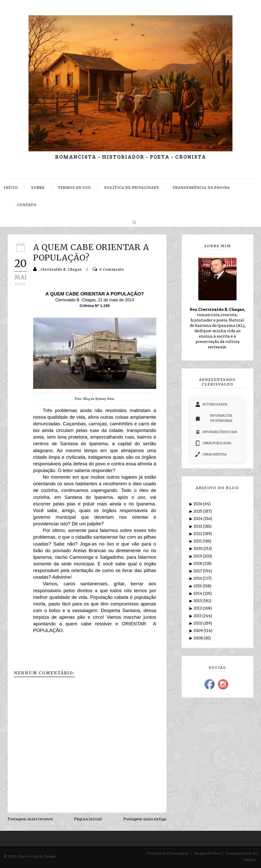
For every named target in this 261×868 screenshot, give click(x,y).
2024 (198, 519)
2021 (198, 541)
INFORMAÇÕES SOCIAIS (216, 432)
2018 (198, 564)
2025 (198, 511)
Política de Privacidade (168, 853)
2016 (198, 578)
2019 (198, 556)
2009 (199, 631)
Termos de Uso (207, 853)
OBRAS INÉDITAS (211, 454)
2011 (198, 616)
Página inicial (88, 819)
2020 (198, 549)
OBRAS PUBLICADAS (213, 443)
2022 (198, 534)
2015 (198, 586)
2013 (198, 601)
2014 (198, 593)
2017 (198, 571)
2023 (198, 526)
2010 (198, 623)
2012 (198, 608)
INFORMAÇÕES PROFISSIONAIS (214, 418)
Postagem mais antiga (145, 819)
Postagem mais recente (30, 819)
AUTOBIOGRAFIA (211, 404)
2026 (198, 504)
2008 (199, 638)
